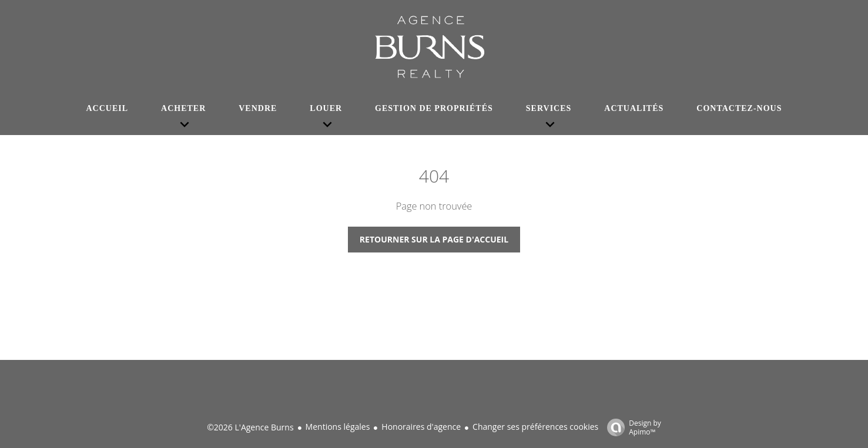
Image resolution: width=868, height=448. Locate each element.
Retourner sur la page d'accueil (434, 239)
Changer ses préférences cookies (535, 427)
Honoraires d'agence (421, 427)
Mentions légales (338, 427)
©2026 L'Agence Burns (250, 427)
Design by (631, 427)
